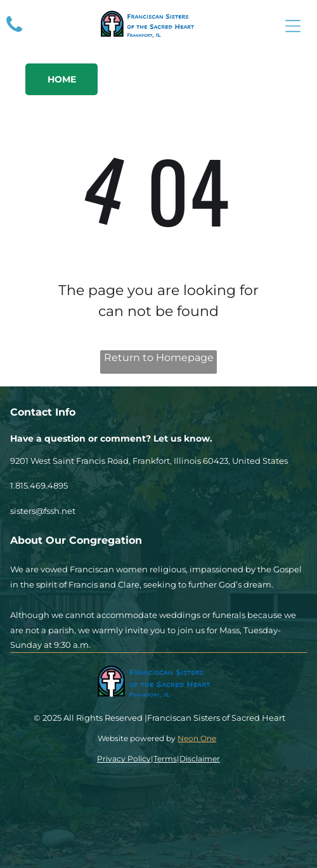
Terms (165, 759)
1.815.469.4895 (39, 485)
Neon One (197, 738)
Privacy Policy (124, 759)
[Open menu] (293, 26)
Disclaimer (200, 759)
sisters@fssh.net (43, 511)
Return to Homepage (159, 358)
